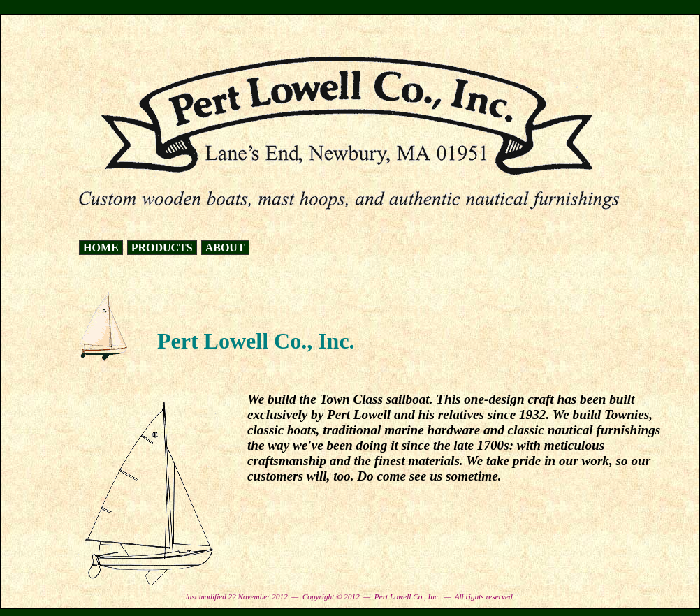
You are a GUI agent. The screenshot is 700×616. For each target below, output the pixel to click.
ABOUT (225, 248)
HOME (101, 248)
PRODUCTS (162, 248)
